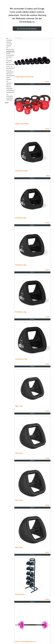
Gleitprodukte (9, 89)
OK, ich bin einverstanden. (27, 29)
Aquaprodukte (10, 98)
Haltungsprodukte (10, 76)
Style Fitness (9, 74)
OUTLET (7, 103)
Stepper (8, 77)
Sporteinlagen (10, 100)
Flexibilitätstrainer (11, 90)
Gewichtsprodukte (11, 51)
